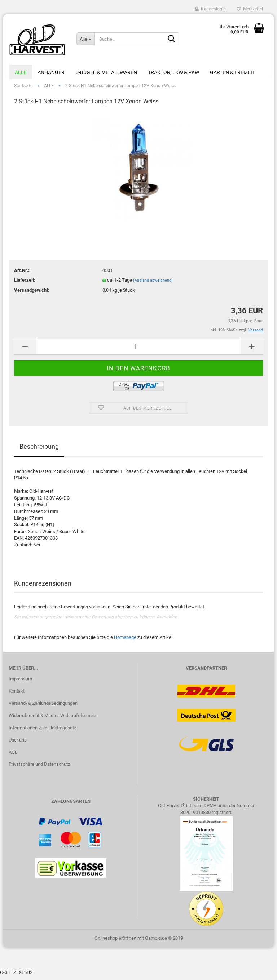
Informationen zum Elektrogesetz (42, 732)
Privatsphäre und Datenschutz (39, 768)
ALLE (21, 72)
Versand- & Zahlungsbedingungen (43, 707)
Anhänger (51, 72)
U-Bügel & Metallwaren (106, 72)
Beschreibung (39, 450)
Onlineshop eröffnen (115, 942)
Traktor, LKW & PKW (173, 72)
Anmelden (167, 621)
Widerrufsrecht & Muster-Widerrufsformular (53, 719)
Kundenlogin (210, 9)
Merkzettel (250, 9)
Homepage (125, 642)
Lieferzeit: (25, 284)
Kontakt (17, 695)
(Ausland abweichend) (153, 284)
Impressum (20, 683)
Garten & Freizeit (232, 72)
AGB (13, 756)
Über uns (18, 744)
